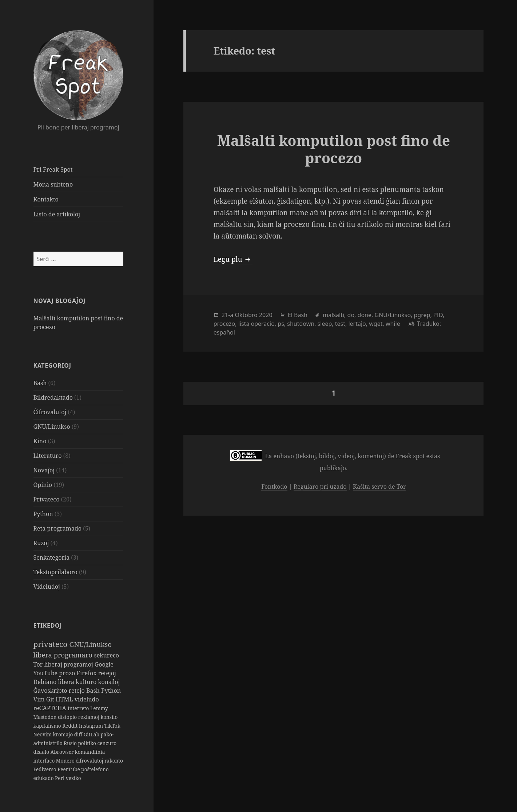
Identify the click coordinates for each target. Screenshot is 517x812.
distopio (68, 717)
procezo (224, 324)
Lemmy (99, 708)
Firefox (87, 673)
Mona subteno (53, 184)
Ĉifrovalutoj (50, 412)
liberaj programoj (69, 664)
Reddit (71, 726)
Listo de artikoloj (57, 214)
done (365, 315)
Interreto (79, 708)
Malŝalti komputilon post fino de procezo (334, 149)
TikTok (112, 726)
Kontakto (46, 199)
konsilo (109, 717)
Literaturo (48, 456)
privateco (51, 644)
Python (43, 514)
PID (438, 315)
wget (376, 324)
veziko (73, 778)
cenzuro (107, 743)
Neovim (43, 734)
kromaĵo (64, 734)
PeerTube (69, 769)
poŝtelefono (95, 769)
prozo (68, 673)
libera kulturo (78, 682)
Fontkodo (274, 487)
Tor (39, 664)
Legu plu (233, 259)
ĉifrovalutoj (90, 761)
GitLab (92, 734)
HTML (65, 699)
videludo (87, 699)
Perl (60, 778)
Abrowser (63, 752)
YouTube (46, 673)
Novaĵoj (44, 470)
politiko (88, 743)
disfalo (42, 752)
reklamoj (90, 717)
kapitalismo (48, 726)
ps (281, 324)
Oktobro (246, 315)
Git (51, 699)
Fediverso (46, 769)
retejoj (107, 673)
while (393, 324)
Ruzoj (41, 543)
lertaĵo (357, 324)
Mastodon (46, 717)
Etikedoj (48, 625)
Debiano (46, 682)
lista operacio (256, 324)
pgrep (422, 315)
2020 (266, 315)
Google (104, 664)
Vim (40, 699)
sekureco (107, 655)
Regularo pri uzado (320, 487)
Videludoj (47, 587)
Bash (40, 383)
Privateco (47, 499)
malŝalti (333, 315)
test (340, 324)
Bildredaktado (53, 397)
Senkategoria (52, 557)
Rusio (71, 743)
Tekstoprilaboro (55, 572)
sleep (325, 324)
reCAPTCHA (51, 708)
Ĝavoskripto (51, 691)
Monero (66, 761)
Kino (40, 441)
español (224, 332)
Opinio (43, 485)
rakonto (114, 761)
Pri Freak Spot (53, 169)
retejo (77, 691)
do (351, 315)
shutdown (301, 324)
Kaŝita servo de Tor (379, 487)
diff (79, 734)
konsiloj (109, 682)
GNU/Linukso (52, 427)
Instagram (92, 726)
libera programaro (64, 655)
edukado (44, 778)
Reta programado (57, 528)
